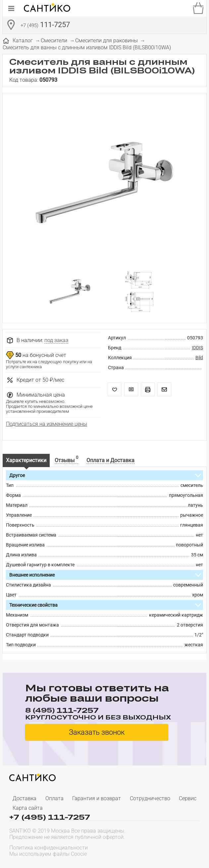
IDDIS (197, 348)
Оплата (54, 798)
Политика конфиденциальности (49, 848)
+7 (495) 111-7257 (50, 817)
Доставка (25, 798)
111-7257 (45, 25)
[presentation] (157, 850)
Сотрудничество (150, 798)
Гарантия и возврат (97, 798)
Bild (199, 358)
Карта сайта (28, 808)
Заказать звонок (97, 732)
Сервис (188, 798)
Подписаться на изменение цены (47, 424)
